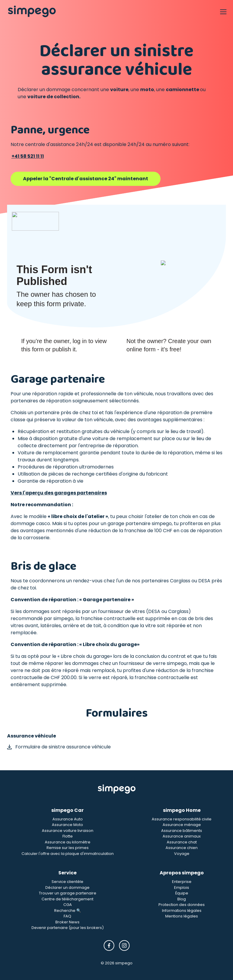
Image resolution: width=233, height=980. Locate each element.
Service (67, 873)
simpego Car (67, 810)
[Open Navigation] (223, 12)
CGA (68, 905)
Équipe (182, 893)
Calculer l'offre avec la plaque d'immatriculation (68, 854)
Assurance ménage (182, 825)
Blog (182, 899)
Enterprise (182, 882)
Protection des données (182, 905)
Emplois (182, 888)
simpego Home (182, 810)
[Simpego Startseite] (117, 789)
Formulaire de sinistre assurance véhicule (59, 747)
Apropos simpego (182, 873)
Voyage (182, 854)
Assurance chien (182, 848)
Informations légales (182, 911)
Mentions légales (182, 916)
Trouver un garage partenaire (68, 893)
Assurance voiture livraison (68, 831)
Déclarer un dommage (67, 888)
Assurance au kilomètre (68, 842)
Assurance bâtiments (182, 831)
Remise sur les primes (68, 848)
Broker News (67, 922)
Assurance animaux (182, 836)
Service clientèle (67, 882)
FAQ (67, 916)
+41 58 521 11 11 (28, 156)
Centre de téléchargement (67, 899)
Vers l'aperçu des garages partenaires (59, 493)
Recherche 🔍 (68, 911)
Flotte (68, 836)
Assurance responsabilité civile (182, 819)
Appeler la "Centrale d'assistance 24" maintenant (86, 179)
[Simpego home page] (32, 12)
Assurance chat (182, 842)
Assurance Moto (67, 825)
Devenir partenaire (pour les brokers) (68, 928)
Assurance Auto (68, 819)
